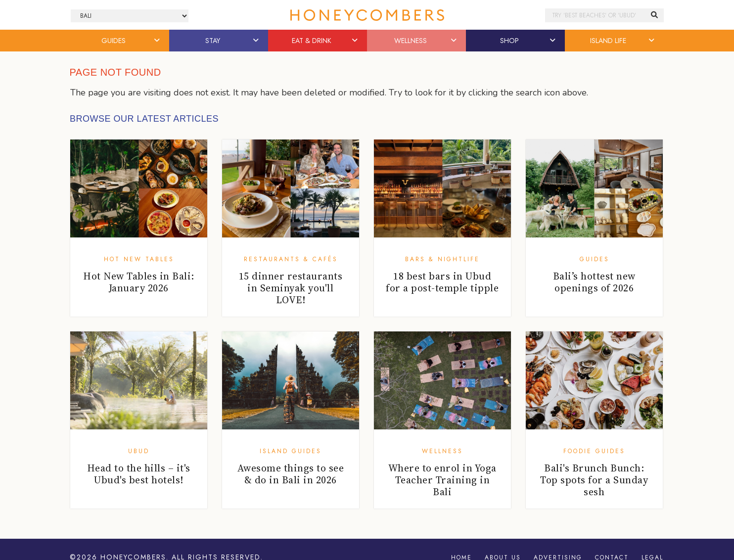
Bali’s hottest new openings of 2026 (594, 282)
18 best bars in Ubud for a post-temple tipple (442, 282)
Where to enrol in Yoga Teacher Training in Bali (442, 480)
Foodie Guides (594, 451)
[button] (158, 41)
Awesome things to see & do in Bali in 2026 (291, 474)
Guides (595, 259)
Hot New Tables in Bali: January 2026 (139, 282)
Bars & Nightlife (442, 259)
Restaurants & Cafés (291, 259)
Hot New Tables (139, 259)
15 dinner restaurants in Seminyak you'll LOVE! (291, 288)
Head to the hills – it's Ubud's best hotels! (139, 474)
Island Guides (291, 451)
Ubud (139, 451)
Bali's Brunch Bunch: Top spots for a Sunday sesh (594, 480)
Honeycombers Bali (367, 15)
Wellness (442, 451)
